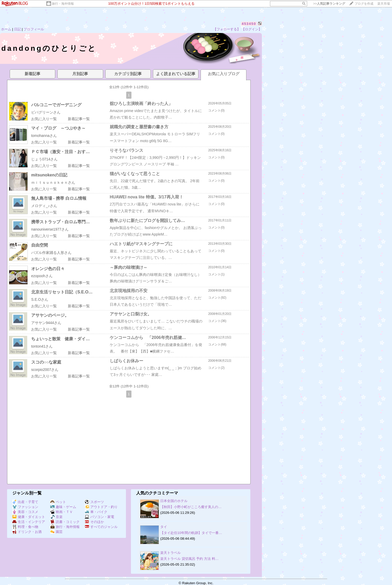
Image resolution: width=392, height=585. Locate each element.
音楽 (56, 517)
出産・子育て (25, 502)
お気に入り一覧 (44, 119)
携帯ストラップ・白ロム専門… (60, 222)
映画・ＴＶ (62, 512)
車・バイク (96, 512)
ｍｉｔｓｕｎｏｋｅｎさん (53, 182)
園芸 (56, 532)
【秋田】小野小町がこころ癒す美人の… (191, 507)
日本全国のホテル (174, 501)
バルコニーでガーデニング (56, 105)
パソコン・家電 (100, 517)
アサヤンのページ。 (50, 315)
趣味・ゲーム (63, 507)
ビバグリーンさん (46, 112)
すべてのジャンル (101, 527)
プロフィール (34, 29)
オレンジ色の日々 (48, 269)
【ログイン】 (252, 29)
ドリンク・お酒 (27, 532)
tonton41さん (42, 346)
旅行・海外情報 (63, 4)
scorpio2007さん (45, 370)
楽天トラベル (170, 553)
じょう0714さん (44, 159)
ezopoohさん (42, 276)
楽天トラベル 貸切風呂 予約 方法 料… (189, 559)
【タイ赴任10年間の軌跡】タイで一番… (191, 533)
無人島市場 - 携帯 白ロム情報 (59, 198)
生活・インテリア (29, 522)
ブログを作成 (364, 4)
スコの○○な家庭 (46, 362)
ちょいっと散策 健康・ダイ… (60, 339)
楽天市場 (384, 4)
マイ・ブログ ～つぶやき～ (58, 128)
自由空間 (40, 245)
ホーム (6, 29)
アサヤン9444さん (46, 323)
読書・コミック (65, 522)
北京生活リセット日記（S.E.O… (62, 292)
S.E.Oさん (40, 299)
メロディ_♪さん (44, 206)
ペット (58, 502)
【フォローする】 (227, 29)
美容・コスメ (25, 512)
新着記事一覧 (79, 119)
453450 (249, 24)
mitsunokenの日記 (49, 175)
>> (329, 4)
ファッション (25, 507)
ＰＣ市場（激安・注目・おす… (60, 152)
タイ (164, 527)
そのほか (94, 522)
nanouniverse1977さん (50, 229)
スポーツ (94, 502)
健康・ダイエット (29, 517)
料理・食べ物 (25, 527)
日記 (18, 29)
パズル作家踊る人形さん (51, 253)
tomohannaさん (44, 136)
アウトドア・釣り (101, 507)
